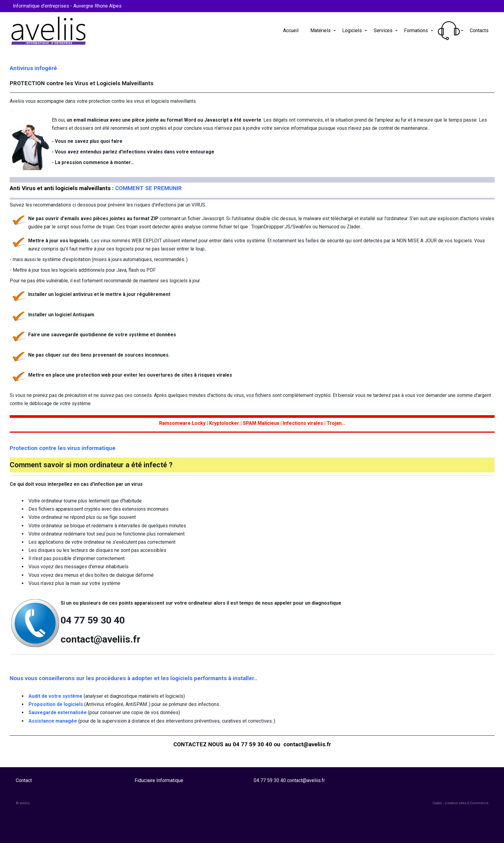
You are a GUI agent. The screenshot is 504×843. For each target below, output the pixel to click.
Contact (24, 780)
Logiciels (352, 30)
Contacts (479, 30)
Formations (416, 30)
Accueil (291, 30)
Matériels (320, 30)
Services (383, 30)
